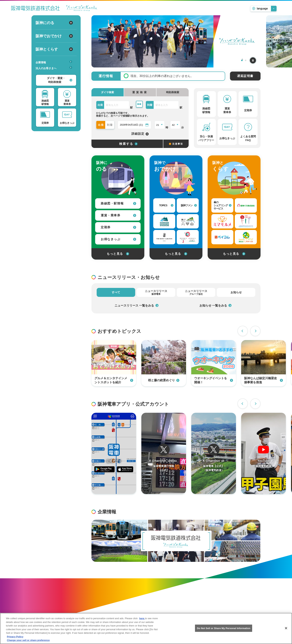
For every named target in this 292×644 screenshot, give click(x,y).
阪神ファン (189, 205)
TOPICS (166, 205)
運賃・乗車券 (118, 215)
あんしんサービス (55, 73)
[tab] (140, 92)
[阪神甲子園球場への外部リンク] (164, 221)
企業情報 (54, 62)
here (142, 622)
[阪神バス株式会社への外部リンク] (246, 205)
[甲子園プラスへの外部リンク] (188, 237)
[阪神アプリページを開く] (114, 453)
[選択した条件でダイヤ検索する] (127, 144)
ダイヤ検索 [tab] (107, 92)
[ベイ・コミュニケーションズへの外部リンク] (222, 237)
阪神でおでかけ (54, 36)
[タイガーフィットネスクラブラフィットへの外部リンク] (246, 221)
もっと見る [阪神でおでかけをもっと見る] (176, 254)
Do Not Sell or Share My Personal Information (224, 631)
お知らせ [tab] (236, 292)
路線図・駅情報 (118, 203)
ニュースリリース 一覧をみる (137, 306)
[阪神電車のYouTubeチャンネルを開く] (264, 453)
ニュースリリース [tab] (156, 292)
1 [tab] (242, 60)
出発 (101, 125)
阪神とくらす (54, 49)
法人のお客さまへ (54, 68)
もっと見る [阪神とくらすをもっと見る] (234, 254)
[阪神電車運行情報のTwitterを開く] (164, 453)
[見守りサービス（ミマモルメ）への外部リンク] (222, 221)
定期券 (118, 227)
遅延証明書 (245, 76)
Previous (243, 331)
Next (255, 331)
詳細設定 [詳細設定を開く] (140, 134)
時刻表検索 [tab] (173, 92)
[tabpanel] (176, 41)
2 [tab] (246, 60)
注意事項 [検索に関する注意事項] (176, 144)
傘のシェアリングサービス (223, 205)
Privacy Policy (15, 640)
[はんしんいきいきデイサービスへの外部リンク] (246, 237)
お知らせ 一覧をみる (215, 306)
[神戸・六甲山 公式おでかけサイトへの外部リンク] (188, 221)
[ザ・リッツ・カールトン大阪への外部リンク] (164, 237)
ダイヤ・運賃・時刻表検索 (60, 80)
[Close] (286, 631)
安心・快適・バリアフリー (55, 74)
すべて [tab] (116, 292)
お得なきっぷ (118, 239)
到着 (110, 125)
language (262, 9)
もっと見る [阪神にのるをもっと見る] (118, 254)
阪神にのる (54, 23)
